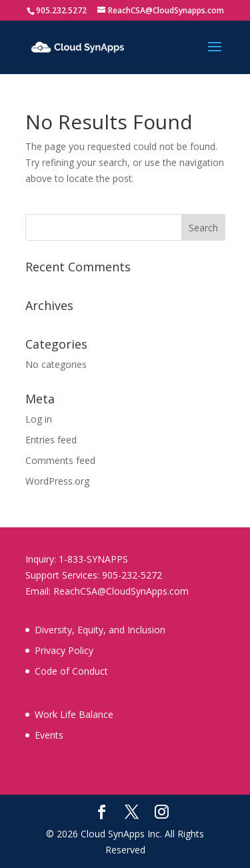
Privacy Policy (64, 650)
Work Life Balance (74, 714)
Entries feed (51, 440)
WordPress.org (57, 481)
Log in (39, 419)
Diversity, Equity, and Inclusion (100, 630)
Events (49, 735)
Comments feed (60, 460)
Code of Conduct (71, 671)
